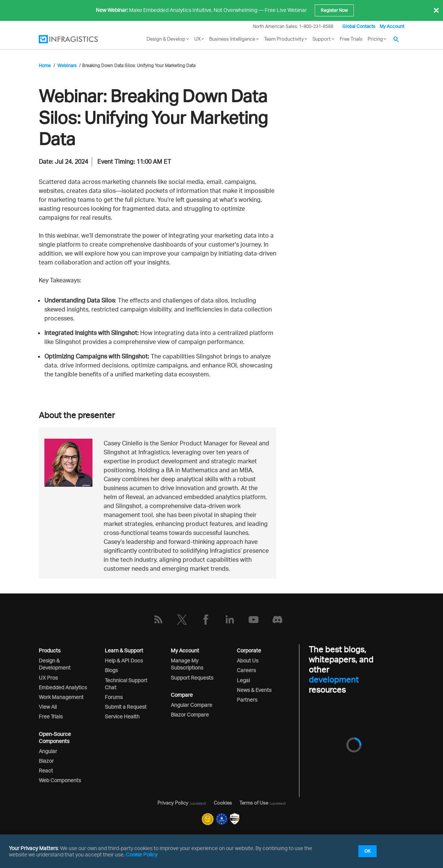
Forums (114, 697)
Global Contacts (359, 26)
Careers (246, 670)
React (46, 770)
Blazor (46, 761)
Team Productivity (284, 39)
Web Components (60, 780)
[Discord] (277, 620)
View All (48, 707)
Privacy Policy (173, 803)
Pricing (375, 39)
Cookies (223, 803)
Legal (243, 680)
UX (197, 39)
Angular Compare (191, 705)
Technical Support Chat (126, 684)
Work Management (61, 697)
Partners (247, 700)
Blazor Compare (190, 715)
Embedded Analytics (63, 687)
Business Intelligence (232, 39)
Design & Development (55, 664)
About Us (248, 660)
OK (367, 851)
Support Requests (192, 678)
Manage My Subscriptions (187, 664)
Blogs (111, 670)
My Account (392, 26)
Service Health (122, 716)
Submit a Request (126, 707)
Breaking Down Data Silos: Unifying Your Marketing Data (139, 65)
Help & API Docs (124, 660)
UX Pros (48, 678)
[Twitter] (182, 620)
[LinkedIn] (230, 620)
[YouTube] (254, 620)
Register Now (334, 10)
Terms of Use (254, 803)
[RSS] (158, 620)
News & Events (254, 690)
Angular (48, 751)
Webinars (67, 65)
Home (45, 65)
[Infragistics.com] (76, 39)
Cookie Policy (142, 854)
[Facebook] (206, 620)
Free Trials (351, 39)
